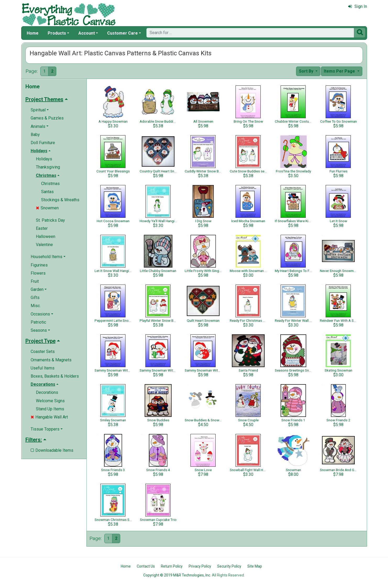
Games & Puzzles (47, 118)
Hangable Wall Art (49, 417)
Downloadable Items (52, 450)
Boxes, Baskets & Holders (55, 376)
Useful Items (43, 368)
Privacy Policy (200, 566)
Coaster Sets (43, 352)
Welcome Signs (50, 401)
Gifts (35, 298)
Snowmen (47, 208)
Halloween (46, 236)
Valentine (44, 245)
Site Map (255, 566)
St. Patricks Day (50, 220)
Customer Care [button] (122, 33)
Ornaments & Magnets (51, 360)
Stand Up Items (50, 409)
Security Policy (229, 566)
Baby (35, 135)
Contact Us (146, 566)
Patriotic (38, 322)
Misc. (36, 306)
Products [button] (57, 33)
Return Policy (172, 566)
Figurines (39, 265)
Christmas (50, 184)
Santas (47, 192)
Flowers (38, 273)
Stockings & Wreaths (60, 200)
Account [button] (87, 33)
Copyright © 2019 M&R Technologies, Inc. (177, 575)
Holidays (44, 159)
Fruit (35, 281)
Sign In (358, 6)
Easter (42, 228)
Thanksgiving (48, 167)
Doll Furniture (43, 143)
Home (33, 33)
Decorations (47, 392)
